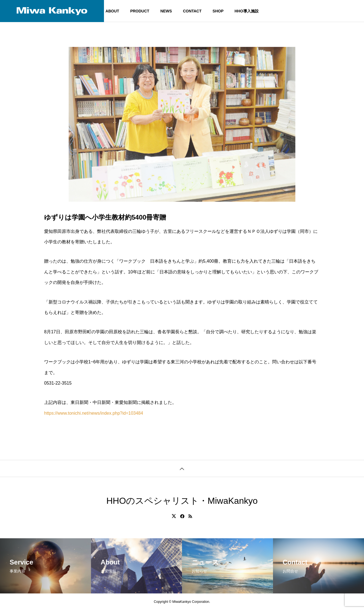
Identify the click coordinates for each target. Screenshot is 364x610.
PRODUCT (140, 11)
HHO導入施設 (246, 11)
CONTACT (192, 11)
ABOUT (112, 11)
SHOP (218, 11)
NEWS (166, 11)
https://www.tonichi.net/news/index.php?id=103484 (94, 413)
